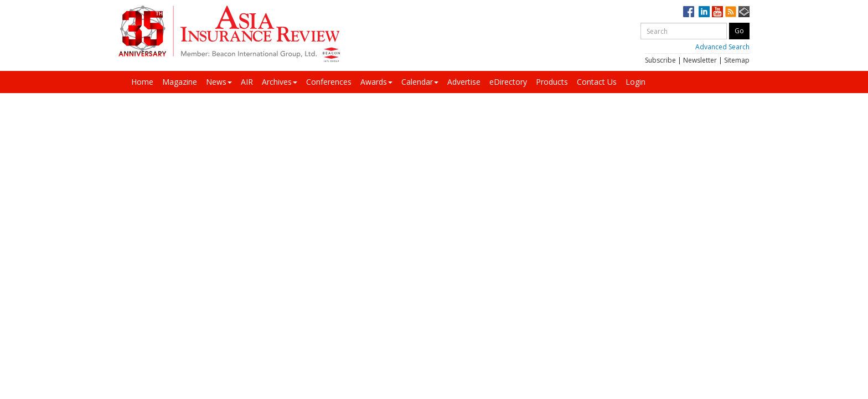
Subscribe (660, 60)
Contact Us (597, 82)
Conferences (329, 82)
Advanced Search (722, 47)
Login (635, 82)
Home (142, 82)
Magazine (180, 82)
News (219, 82)
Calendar (420, 82)
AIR (247, 82)
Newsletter (700, 60)
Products (552, 82)
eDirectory (508, 82)
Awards (376, 82)
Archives (280, 82)
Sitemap (737, 60)
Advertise (464, 82)
